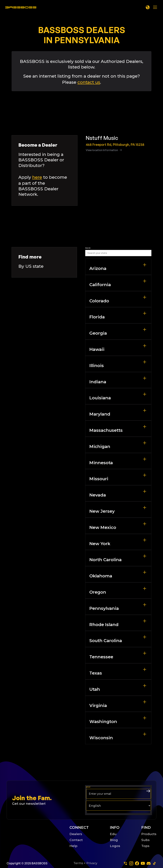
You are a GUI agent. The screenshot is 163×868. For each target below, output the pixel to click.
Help (73, 846)
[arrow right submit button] (148, 791)
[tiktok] (154, 863)
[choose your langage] (118, 806)
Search (88, 248)
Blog (114, 840)
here (37, 177)
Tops (145, 846)
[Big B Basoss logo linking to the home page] (34, 836)
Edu (113, 834)
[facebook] (137, 863)
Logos (115, 846)
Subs (145, 840)
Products (149, 834)
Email (88, 787)
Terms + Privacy (85, 863)
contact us (89, 82)
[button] (148, 7)
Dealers (76, 834)
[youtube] (143, 863)
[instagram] (131, 863)
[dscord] (149, 863)
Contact (76, 840)
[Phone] (125, 863)
